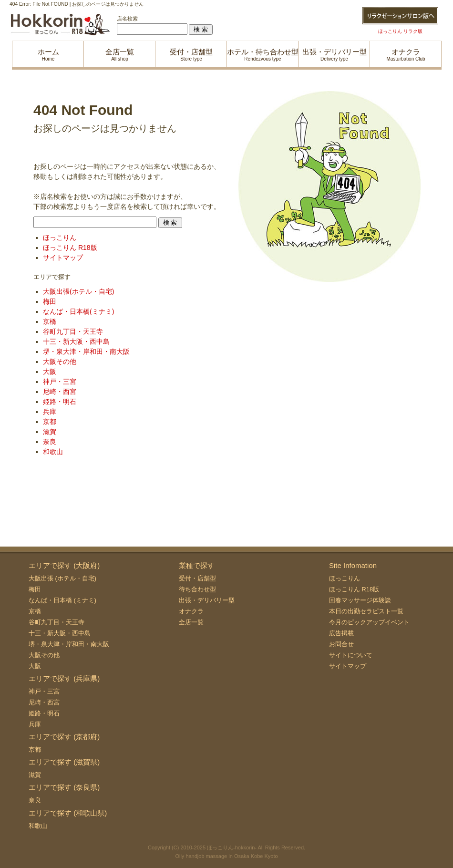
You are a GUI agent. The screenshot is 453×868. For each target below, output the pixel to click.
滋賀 (50, 432)
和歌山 (53, 452)
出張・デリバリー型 (207, 600)
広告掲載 (341, 633)
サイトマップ (63, 258)
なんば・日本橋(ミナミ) (78, 311)
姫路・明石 (60, 402)
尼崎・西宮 (60, 392)
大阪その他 (60, 362)
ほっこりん (60, 238)
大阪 (50, 372)
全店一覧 (191, 622)
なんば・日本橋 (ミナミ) (62, 600)
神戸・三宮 (60, 382)
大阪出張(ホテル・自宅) (78, 291)
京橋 (50, 321)
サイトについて (351, 655)
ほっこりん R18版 (70, 248)
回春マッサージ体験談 (360, 600)
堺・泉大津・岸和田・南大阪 (86, 351)
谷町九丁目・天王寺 (73, 331)
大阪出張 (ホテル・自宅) (62, 578)
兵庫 (50, 412)
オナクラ (191, 611)
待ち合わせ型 (197, 589)
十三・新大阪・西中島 (76, 341)
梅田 (50, 301)
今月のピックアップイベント (369, 622)
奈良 (50, 442)
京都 (50, 422)
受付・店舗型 (197, 578)
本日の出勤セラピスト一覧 (366, 611)
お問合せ (341, 644)
